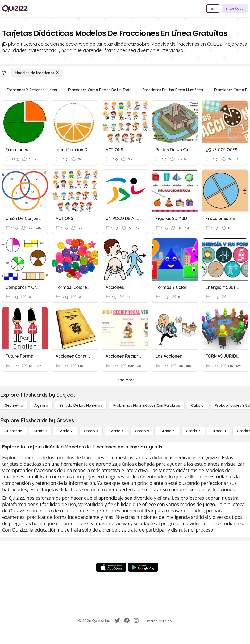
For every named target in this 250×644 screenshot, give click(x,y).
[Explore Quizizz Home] (15, 9)
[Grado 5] (142, 431)
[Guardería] (13, 431)
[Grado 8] (219, 431)
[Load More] (125, 380)
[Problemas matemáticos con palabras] (147, 405)
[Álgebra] (41, 405)
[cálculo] (197, 405)
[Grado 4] (116, 431)
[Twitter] (117, 621)
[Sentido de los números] (81, 405)
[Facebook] (127, 621)
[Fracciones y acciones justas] (32, 90)
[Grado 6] (168, 431)
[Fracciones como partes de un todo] (100, 90)
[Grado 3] (91, 431)
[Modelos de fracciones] (37, 73)
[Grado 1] (40, 431)
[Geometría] (14, 405)
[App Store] (111, 567)
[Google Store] (143, 567)
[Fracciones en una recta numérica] (173, 90)
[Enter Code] (235, 9)
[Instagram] (136, 621)
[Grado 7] (193, 431)
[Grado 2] (65, 431)
